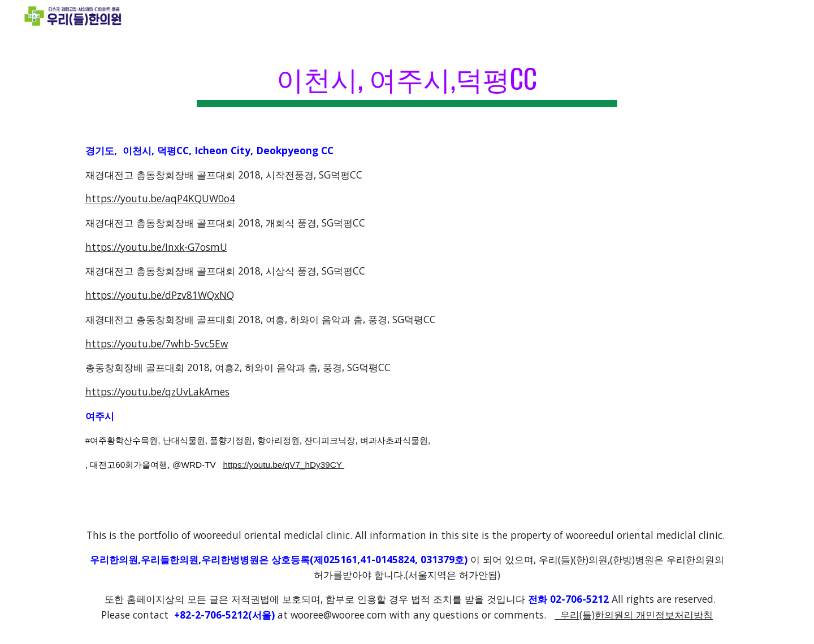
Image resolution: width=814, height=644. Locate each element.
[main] (407, 79)
